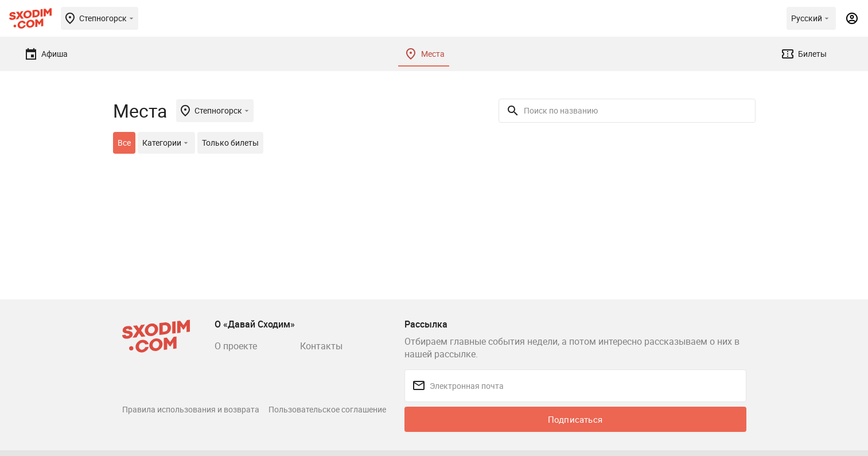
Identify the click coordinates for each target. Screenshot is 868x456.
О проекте (236, 346)
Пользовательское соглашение (327, 409)
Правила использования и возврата (191, 409)
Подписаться (575, 419)
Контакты (321, 346)
